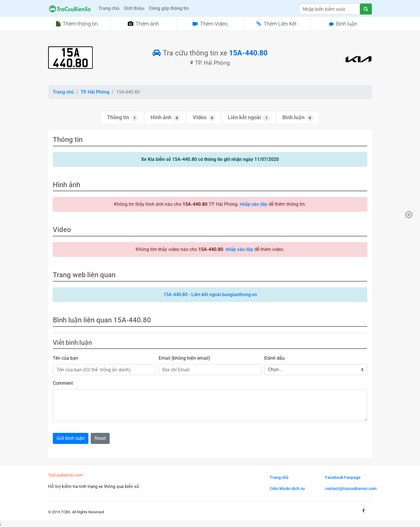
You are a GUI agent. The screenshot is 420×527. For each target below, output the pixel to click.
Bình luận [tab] (297, 118)
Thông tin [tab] (122, 118)
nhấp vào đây (254, 204)
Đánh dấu (274, 358)
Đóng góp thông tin (169, 8)
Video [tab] (204, 118)
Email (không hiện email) (184, 358)
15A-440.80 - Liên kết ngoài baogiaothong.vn (210, 295)
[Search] (329, 9)
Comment (63, 383)
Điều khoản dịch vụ (287, 489)
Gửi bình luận (71, 438)
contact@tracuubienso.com (351, 489)
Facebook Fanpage (343, 478)
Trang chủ (109, 8)
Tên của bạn (65, 358)
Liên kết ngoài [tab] (249, 118)
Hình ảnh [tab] (165, 118)
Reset (100, 438)
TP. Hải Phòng (95, 92)
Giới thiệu (134, 8)
